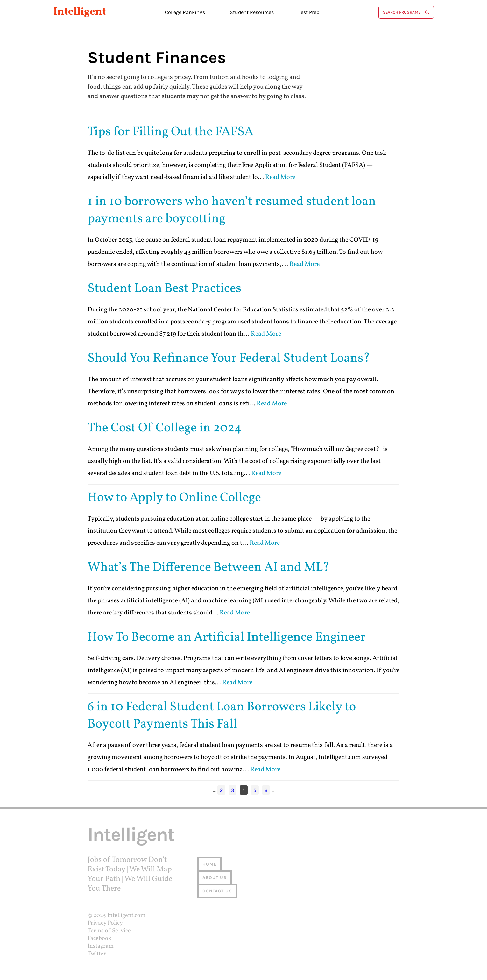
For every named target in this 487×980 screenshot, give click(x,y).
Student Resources (252, 12)
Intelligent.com (126, 916)
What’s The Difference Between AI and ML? (208, 568)
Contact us (217, 891)
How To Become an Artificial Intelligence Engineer (227, 637)
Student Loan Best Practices (164, 289)
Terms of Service (109, 931)
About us (215, 878)
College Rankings (185, 12)
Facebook (99, 938)
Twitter (97, 954)
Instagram (101, 946)
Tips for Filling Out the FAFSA (170, 132)
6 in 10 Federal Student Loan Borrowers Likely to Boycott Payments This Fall (222, 716)
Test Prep (309, 12)
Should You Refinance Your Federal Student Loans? (229, 359)
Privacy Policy (105, 923)
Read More (280, 177)
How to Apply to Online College (174, 498)
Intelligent (80, 12)
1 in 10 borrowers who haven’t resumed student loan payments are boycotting (232, 210)
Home (209, 864)
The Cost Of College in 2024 (165, 428)
